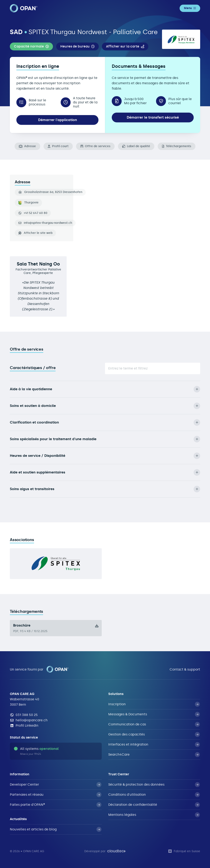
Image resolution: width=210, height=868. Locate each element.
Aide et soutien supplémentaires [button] (105, 472)
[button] (31, 46)
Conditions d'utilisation (154, 795)
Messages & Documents (154, 714)
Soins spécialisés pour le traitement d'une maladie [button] (105, 439)
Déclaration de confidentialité (154, 805)
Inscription (154, 704)
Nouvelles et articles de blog (56, 829)
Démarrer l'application (58, 120)
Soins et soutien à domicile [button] (105, 406)
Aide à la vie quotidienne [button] (105, 389)
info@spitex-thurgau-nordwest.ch (48, 223)
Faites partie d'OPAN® (56, 805)
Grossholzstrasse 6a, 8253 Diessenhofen (50, 192)
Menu (190, 8)
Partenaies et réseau (56, 795)
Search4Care (154, 755)
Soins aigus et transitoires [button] (105, 489)
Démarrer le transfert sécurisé (153, 117)
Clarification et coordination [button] (105, 422)
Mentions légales (154, 815)
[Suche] (153, 368)
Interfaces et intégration (154, 744)
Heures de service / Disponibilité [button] (105, 456)
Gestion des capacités (154, 734)
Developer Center (56, 785)
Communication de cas (154, 724)
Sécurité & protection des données (154, 785)
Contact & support (185, 669)
